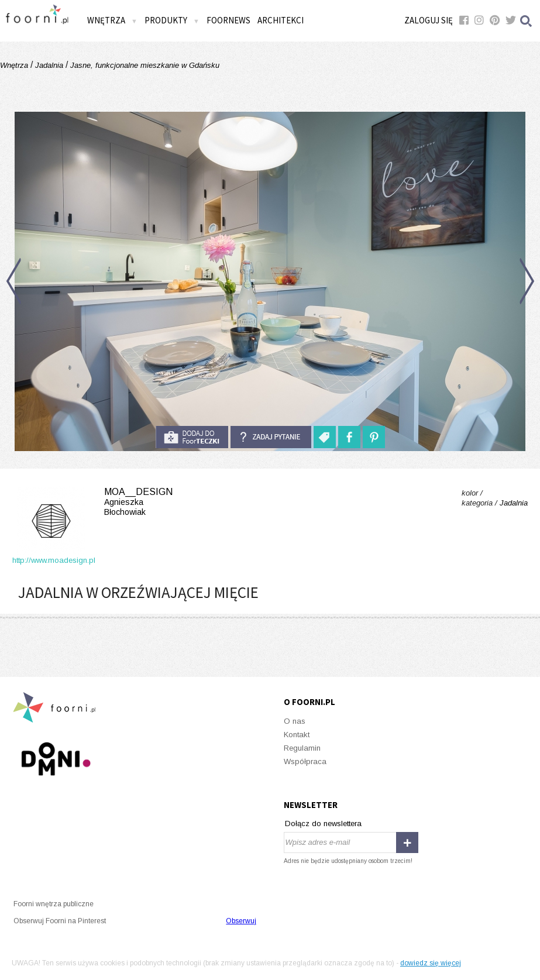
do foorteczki (192, 437)
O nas (295, 721)
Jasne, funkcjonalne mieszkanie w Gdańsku (144, 65)
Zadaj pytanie (271, 437)
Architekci (281, 20)
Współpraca (305, 761)
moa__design (92, 502)
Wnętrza (112, 20)
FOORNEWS (228, 20)
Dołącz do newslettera (323, 823)
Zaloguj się (429, 20)
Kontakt (297, 735)
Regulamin (302, 748)
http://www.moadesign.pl (54, 560)
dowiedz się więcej (431, 963)
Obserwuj (241, 921)
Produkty (172, 20)
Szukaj (527, 21)
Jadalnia (49, 65)
